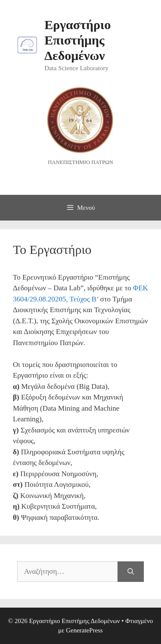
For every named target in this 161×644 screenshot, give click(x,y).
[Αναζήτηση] (131, 572)
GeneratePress (85, 630)
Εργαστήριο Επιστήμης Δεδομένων (78, 40)
